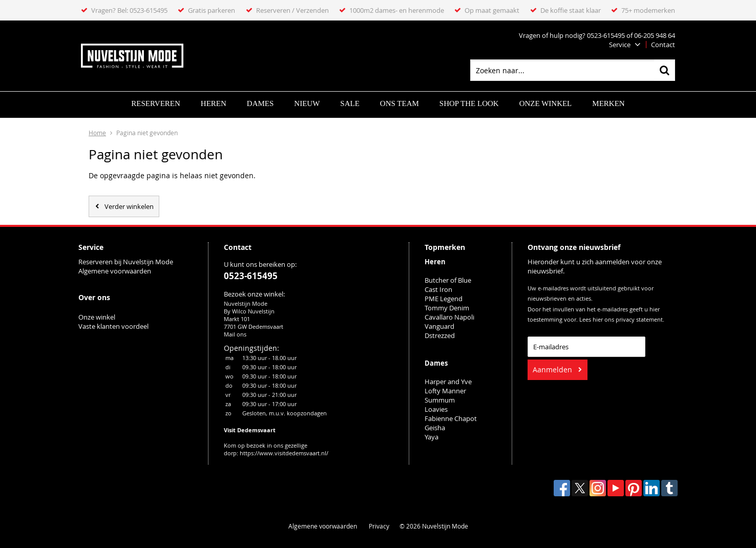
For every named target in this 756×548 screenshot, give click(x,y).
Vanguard (439, 326)
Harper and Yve (448, 382)
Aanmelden (552, 370)
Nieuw (307, 103)
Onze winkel (546, 103)
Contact (663, 45)
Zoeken (664, 70)
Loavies (436, 409)
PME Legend (444, 299)
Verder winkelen (129, 206)
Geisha (435, 428)
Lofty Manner (445, 391)
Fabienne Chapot (451, 418)
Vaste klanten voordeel (114, 326)
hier (598, 320)
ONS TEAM (400, 103)
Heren (214, 103)
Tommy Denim (447, 308)
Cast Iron (438, 289)
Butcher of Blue (448, 280)
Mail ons (235, 334)
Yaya (432, 437)
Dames (260, 103)
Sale (350, 103)
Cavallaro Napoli (449, 317)
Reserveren (155, 103)
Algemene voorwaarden (115, 271)
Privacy (379, 526)
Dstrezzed (440, 335)
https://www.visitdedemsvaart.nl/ (284, 453)
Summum (440, 400)
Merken (608, 103)
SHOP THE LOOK (469, 103)
